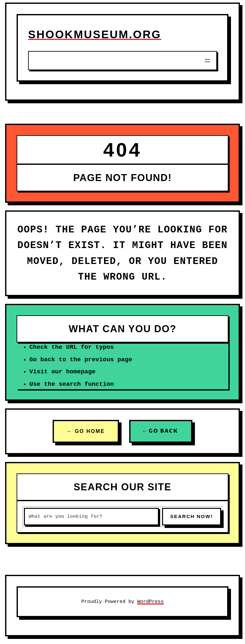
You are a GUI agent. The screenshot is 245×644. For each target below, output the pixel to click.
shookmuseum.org (95, 34)
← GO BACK (161, 431)
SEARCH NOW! (191, 516)
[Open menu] (207, 61)
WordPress (150, 602)
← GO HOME (86, 431)
